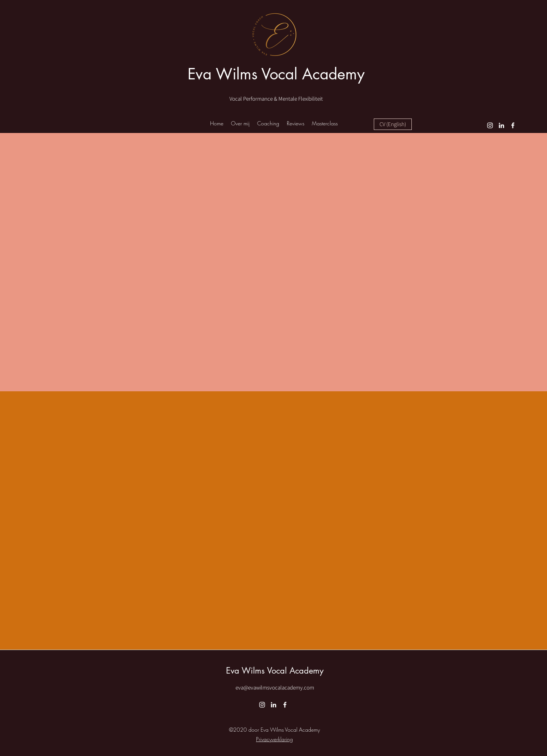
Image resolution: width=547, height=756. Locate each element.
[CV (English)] (393, 124)
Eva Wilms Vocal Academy (276, 74)
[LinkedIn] (501, 125)
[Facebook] (513, 125)
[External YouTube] (273, 262)
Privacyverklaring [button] (274, 739)
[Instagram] (490, 125)
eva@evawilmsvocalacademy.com (275, 687)
